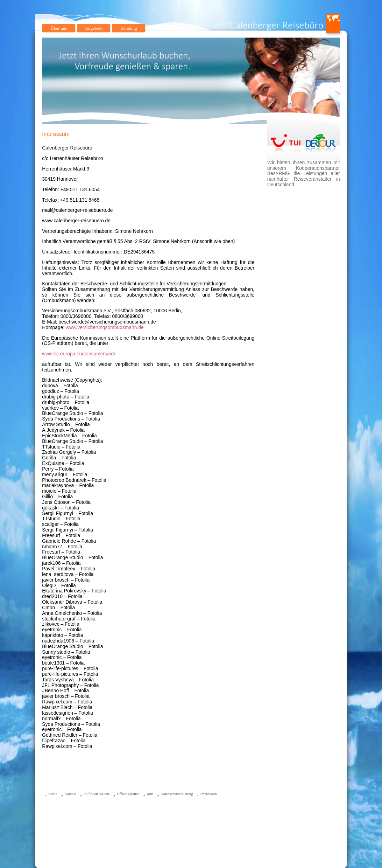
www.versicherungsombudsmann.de (105, 327)
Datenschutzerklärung (177, 794)
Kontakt (70, 794)
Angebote (94, 28)
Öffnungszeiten (128, 794)
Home (53, 794)
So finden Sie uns (97, 794)
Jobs (150, 794)
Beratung (129, 28)
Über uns (59, 28)
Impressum (208, 794)
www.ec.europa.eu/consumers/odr (79, 354)
